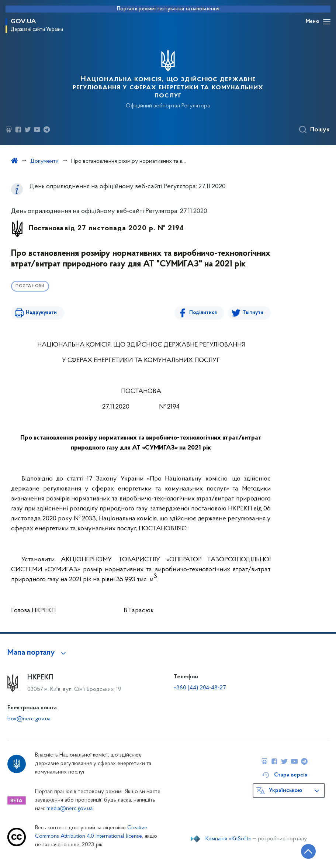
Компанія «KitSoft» (228, 839)
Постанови (30, 286)
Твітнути (253, 313)
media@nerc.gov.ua (70, 809)
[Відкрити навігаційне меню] (327, 22)
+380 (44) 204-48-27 (200, 688)
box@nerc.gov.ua (29, 719)
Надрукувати (41, 313)
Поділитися (203, 313)
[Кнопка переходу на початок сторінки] (308, 851)
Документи (44, 161)
